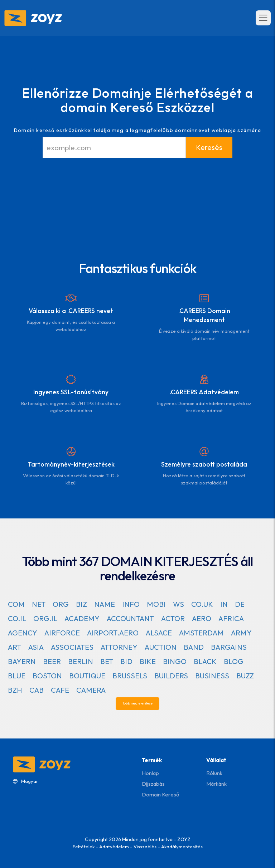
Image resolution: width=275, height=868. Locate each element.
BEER (52, 661)
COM (16, 604)
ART (15, 647)
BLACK (205, 661)
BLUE (17, 676)
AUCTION (161, 647)
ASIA (36, 647)
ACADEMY (82, 618)
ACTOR (173, 618)
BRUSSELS (130, 676)
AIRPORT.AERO (113, 633)
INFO (131, 604)
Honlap (150, 773)
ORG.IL (45, 618)
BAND (194, 647)
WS (178, 604)
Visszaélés (145, 847)
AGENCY (23, 633)
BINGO (175, 661)
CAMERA (91, 690)
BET (107, 661)
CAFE (60, 690)
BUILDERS (171, 676)
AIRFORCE (62, 633)
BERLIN (81, 661)
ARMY (241, 633)
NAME (105, 604)
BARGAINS (229, 647)
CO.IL (17, 618)
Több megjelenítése (137, 703)
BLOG (234, 661)
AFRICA (231, 618)
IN (224, 604)
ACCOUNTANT (130, 618)
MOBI (156, 604)
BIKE (148, 661)
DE (240, 604)
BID (126, 661)
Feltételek (84, 847)
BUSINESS (212, 676)
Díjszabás (153, 784)
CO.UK (202, 604)
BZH (15, 690)
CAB (37, 690)
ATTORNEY (119, 647)
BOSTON (47, 676)
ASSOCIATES (72, 647)
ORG (61, 604)
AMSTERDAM (201, 633)
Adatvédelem (114, 847)
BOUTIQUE (87, 676)
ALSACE (159, 633)
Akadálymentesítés (182, 847)
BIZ (81, 604)
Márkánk (216, 784)
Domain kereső (160, 794)
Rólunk (214, 773)
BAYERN (22, 661)
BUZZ (245, 676)
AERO (202, 618)
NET (39, 604)
